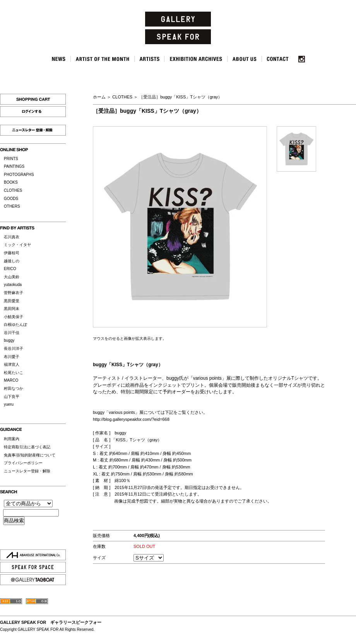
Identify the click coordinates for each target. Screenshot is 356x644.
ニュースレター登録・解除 (27, 471)
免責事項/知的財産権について (30, 455)
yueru (9, 404)
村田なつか (14, 388)
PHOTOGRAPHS (19, 175)
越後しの (12, 261)
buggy (9, 340)
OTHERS (12, 206)
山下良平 (12, 397)
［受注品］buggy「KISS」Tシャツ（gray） (181, 97)
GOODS (11, 199)
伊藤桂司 (12, 253)
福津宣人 (12, 364)
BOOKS (11, 182)
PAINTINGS (14, 166)
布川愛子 (12, 357)
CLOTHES (13, 190)
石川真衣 (12, 237)
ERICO (10, 269)
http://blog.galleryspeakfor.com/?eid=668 (131, 419)
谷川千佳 (12, 333)
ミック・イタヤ (17, 245)
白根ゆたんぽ (15, 325)
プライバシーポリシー (23, 463)
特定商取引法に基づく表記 (27, 447)
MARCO (11, 380)
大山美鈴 (12, 277)
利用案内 (12, 439)
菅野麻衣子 (14, 293)
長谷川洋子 (14, 349)
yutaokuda (13, 285)
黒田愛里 (12, 301)
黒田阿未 (12, 309)
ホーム (99, 97)
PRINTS (11, 159)
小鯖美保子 (14, 317)
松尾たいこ (14, 373)
